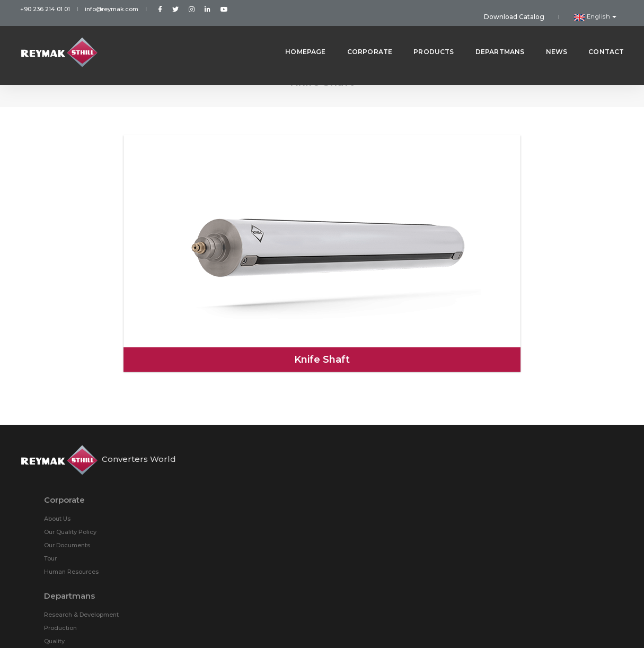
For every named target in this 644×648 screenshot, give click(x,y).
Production (231, 524)
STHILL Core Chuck (398, 466)
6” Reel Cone (389, 493)
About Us (228, 413)
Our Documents (238, 440)
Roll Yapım (608, 627)
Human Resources (242, 466)
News (548, 37)
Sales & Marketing (241, 550)
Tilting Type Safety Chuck (408, 479)
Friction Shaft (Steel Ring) (408, 426)
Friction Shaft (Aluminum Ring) (542, 426)
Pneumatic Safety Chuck (533, 479)
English (601, 9)
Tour (221, 453)
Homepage (297, 37)
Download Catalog (536, 9)
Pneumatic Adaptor (526, 453)
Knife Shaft (386, 453)
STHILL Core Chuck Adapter (537, 466)
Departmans (492, 37)
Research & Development (252, 511)
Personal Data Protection (322, 627)
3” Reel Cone (515, 493)
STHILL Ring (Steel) (525, 413)
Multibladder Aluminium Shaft (414, 440)
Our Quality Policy (241, 426)
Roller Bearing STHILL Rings (411, 506)
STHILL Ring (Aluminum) (406, 413)
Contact (598, 37)
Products (425, 37)
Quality (225, 537)
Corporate (361, 37)
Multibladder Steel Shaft (532, 440)
